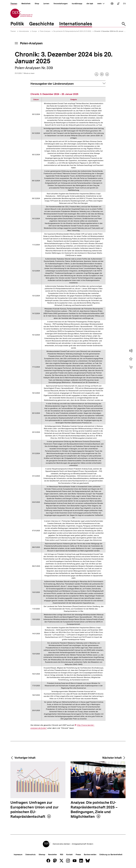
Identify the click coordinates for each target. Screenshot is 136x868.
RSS (62, 855)
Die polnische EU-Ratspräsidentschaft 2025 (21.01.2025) (72, 31)
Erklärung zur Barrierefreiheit (111, 855)
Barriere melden (90, 855)
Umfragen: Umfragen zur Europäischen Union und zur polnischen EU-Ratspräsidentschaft (34, 810)
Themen (13, 31)
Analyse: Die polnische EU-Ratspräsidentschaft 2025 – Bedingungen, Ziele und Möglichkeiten (94, 810)
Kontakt (69, 855)
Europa (34, 31)
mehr (101, 4)
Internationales (24, 31)
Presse (78, 855)
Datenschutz (31, 855)
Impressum (18, 855)
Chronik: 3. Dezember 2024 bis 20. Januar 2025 (111, 31)
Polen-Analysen (45, 31)
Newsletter (52, 855)
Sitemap (42, 855)
